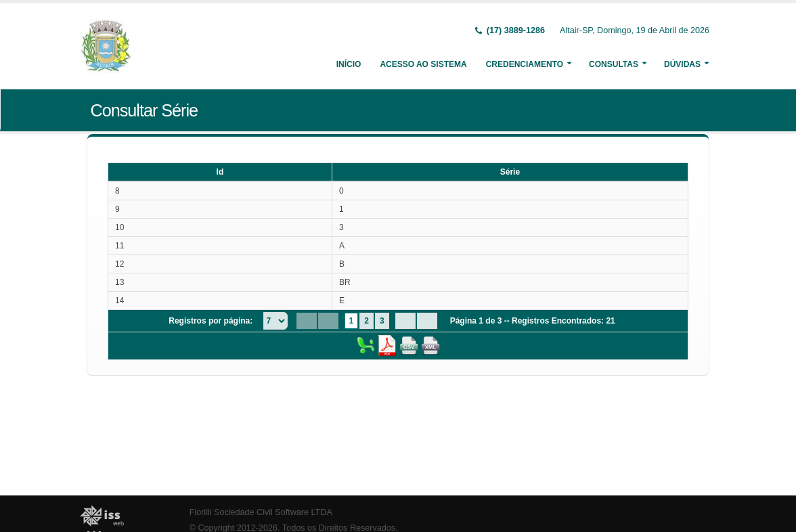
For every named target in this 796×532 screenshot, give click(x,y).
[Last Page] (427, 321)
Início (349, 64)
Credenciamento (525, 64)
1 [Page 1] (352, 321)
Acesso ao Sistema (423, 64)
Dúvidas (682, 64)
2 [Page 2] (367, 321)
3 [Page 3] (382, 321)
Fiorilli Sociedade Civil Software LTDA (261, 512)
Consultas (614, 64)
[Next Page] (405, 321)
